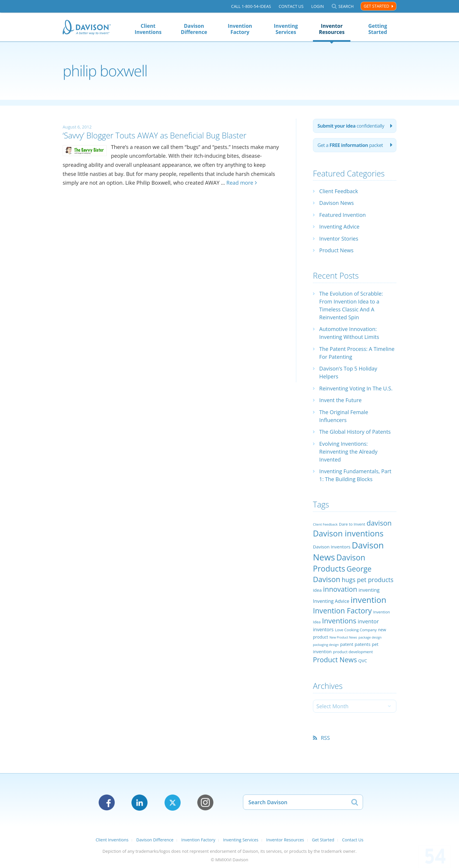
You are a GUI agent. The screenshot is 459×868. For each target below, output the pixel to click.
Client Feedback (339, 191)
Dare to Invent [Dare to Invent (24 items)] (352, 524)
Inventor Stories (339, 239)
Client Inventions (148, 29)
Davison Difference (194, 29)
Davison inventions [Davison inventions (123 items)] (348, 533)
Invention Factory (240, 29)
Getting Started (378, 29)
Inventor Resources (332, 29)
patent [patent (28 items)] (347, 644)
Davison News (337, 203)
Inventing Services (286, 29)
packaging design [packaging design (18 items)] (326, 645)
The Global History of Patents (355, 432)
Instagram (205, 803)
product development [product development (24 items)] (353, 652)
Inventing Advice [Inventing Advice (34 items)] (331, 601)
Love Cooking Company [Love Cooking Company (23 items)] (356, 630)
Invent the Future (341, 400)
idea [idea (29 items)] (317, 590)
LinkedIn (139, 803)
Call (251, 6)
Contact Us (291, 6)
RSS (325, 738)
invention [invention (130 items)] (369, 600)
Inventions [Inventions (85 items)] (339, 621)
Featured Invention (343, 215)
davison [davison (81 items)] (379, 523)
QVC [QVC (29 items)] (363, 661)
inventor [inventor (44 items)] (368, 621)
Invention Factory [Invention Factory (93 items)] (342, 610)
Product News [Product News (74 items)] (335, 660)
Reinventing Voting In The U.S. (356, 388)
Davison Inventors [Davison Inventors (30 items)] (332, 547)
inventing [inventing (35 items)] (369, 590)
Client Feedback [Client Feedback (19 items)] (325, 524)
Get (350, 145)
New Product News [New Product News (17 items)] (343, 637)
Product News (336, 250)
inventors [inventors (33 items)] (323, 629)
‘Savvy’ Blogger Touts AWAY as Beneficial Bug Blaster (155, 135)
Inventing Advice (339, 227)
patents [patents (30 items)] (363, 644)
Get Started (376, 6)
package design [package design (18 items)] (370, 637)
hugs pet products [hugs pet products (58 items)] (368, 580)
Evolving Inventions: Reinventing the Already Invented (348, 452)
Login (317, 6)
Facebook (107, 803)
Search (346, 6)
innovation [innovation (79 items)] (340, 589)
